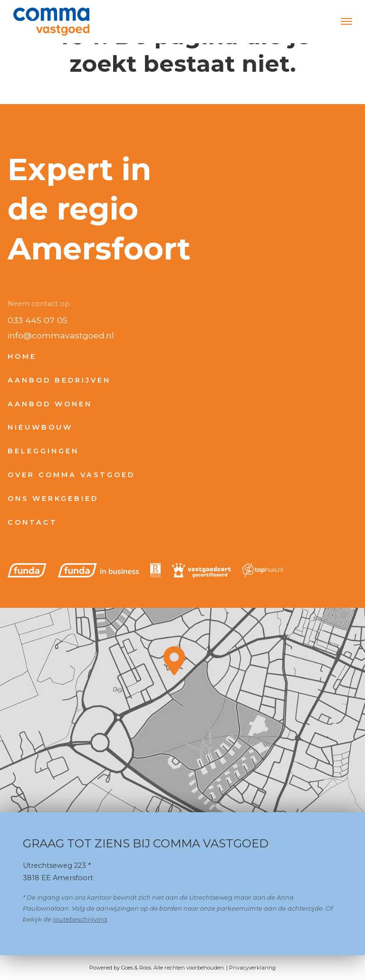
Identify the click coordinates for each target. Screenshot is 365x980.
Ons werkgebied (53, 499)
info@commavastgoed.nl (61, 335)
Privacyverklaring (252, 968)
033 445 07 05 (38, 320)
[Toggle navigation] (346, 21)
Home (22, 356)
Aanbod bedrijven (59, 380)
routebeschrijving (80, 919)
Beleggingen (43, 451)
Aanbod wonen (50, 404)
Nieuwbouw (40, 427)
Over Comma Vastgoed (71, 475)
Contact (33, 522)
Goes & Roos (136, 968)
